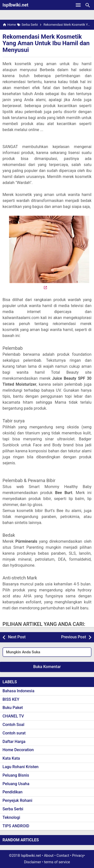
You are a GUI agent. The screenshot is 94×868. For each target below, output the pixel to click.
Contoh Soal (13, 725)
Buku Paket (13, 708)
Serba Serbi (13, 809)
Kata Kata (11, 758)
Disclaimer (33, 862)
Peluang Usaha (16, 784)
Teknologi (11, 817)
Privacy (78, 856)
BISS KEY (11, 699)
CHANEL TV (13, 716)
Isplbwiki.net (15, 5)
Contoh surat (14, 733)
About (49, 856)
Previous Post (74, 637)
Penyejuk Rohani (17, 800)
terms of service (57, 862)
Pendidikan (13, 792)
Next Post (17, 637)
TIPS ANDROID (16, 826)
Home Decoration (18, 750)
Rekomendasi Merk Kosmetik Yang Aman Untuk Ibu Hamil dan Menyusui (46, 43)
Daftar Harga (14, 742)
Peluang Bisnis (16, 775)
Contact (63, 856)
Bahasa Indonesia (18, 691)
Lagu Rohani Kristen (21, 767)
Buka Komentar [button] (47, 667)
